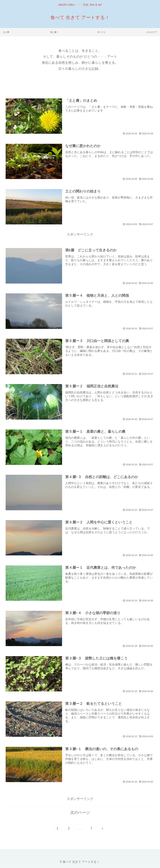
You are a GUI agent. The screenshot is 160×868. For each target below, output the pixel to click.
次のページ (80, 813)
